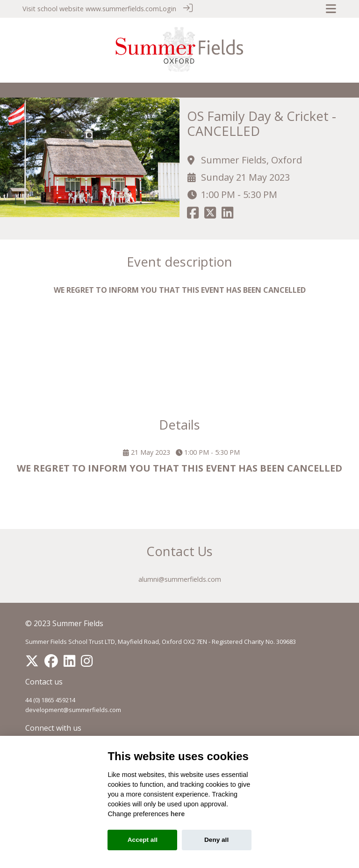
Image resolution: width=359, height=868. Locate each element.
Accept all (143, 840)
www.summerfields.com (122, 9)
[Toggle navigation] (331, 9)
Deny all (216, 840)
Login (168, 9)
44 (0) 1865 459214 (50, 699)
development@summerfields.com (73, 709)
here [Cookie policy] (178, 814)
